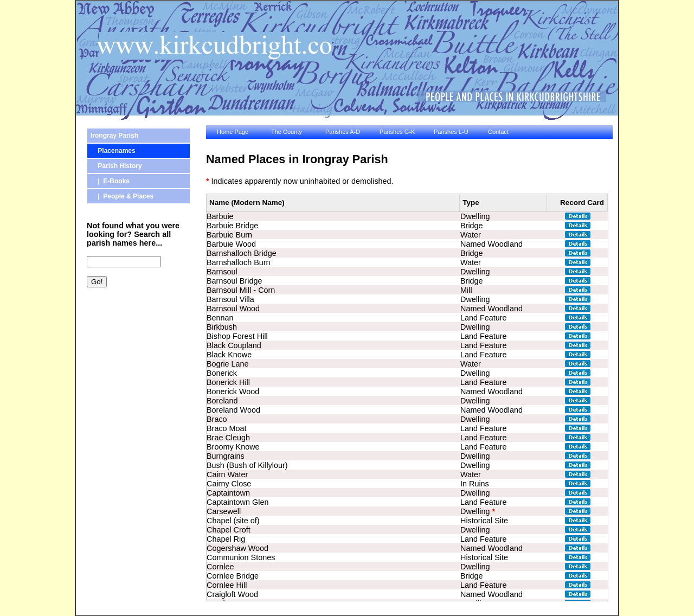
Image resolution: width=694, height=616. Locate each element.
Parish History (116, 166)
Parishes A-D (343, 132)
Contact (498, 132)
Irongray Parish (114, 136)
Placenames (113, 151)
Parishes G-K (397, 132)
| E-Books (110, 181)
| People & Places (122, 196)
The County (287, 132)
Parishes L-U (451, 132)
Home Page (233, 132)
